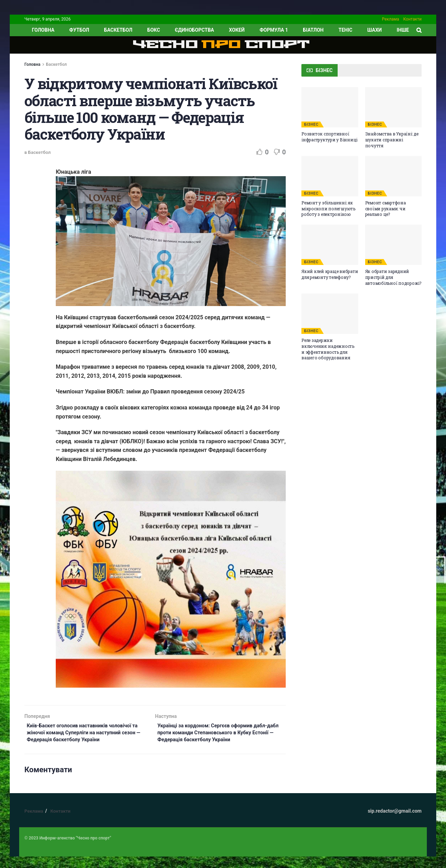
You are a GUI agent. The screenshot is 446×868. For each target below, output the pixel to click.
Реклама (390, 19)
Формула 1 (274, 30)
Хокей (237, 30)
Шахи (375, 30)
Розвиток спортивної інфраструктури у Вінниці (329, 137)
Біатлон (313, 30)
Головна (32, 64)
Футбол (79, 30)
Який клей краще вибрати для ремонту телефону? (330, 274)
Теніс (346, 30)
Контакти (412, 19)
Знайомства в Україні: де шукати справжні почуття (392, 140)
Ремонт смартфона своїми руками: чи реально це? (386, 209)
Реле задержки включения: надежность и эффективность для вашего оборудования (328, 349)
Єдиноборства (194, 30)
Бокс (154, 30)
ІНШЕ (403, 30)
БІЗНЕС (311, 124)
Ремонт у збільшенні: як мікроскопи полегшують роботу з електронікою (328, 209)
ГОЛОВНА (43, 30)
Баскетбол (118, 30)
